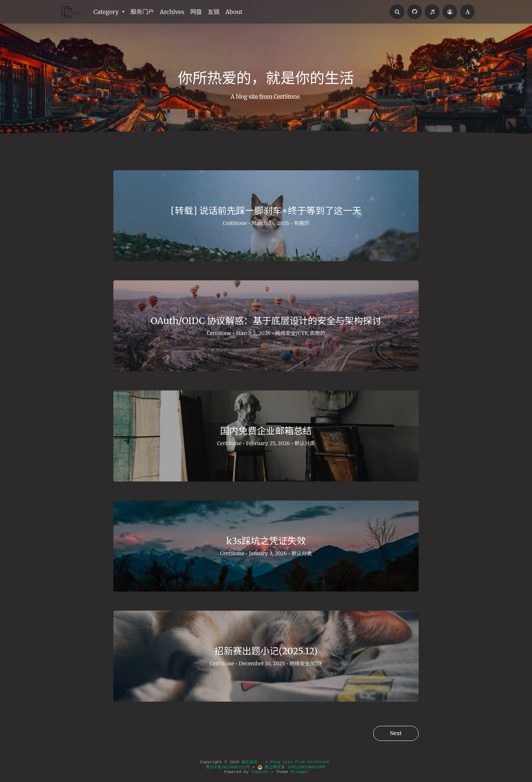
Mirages (299, 772)
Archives (172, 12)
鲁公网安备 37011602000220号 (292, 767)
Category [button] (107, 12)
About (234, 12)
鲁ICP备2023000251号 (228, 767)
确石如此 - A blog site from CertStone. (287, 762)
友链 (214, 12)
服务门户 (142, 12)
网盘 (196, 12)
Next (396, 733)
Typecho (260, 772)
